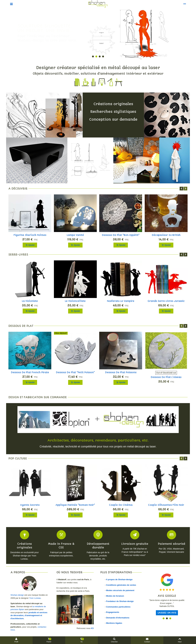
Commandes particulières (118, 607)
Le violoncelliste (75, 301)
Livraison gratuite (135, 544)
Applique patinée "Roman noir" (75, 505)
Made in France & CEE (61, 546)
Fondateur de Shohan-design (120, 601)
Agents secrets (30, 505)
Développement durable (98, 546)
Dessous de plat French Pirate (30, 372)
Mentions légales (114, 623)
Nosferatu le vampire (121, 301)
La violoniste (30, 301)
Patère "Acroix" (166, 235)
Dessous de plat (21, 326)
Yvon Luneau (35, 598)
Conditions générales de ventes (121, 585)
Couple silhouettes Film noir (166, 505)
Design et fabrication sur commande (38, 397)
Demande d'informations (118, 618)
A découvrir (18, 189)
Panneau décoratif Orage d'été (121, 235)
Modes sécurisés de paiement (120, 590)
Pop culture (18, 458)
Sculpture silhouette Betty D (75, 235)
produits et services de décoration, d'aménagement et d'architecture (29, 615)
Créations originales (24, 546)
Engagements (113, 612)
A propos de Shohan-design (119, 579)
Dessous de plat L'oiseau (166, 377)
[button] (93, 56)
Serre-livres (18, 255)
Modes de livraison (115, 596)
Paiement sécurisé (172, 544)
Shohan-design (17, 595)
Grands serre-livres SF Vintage (30, 235)
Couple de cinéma (121, 505)
